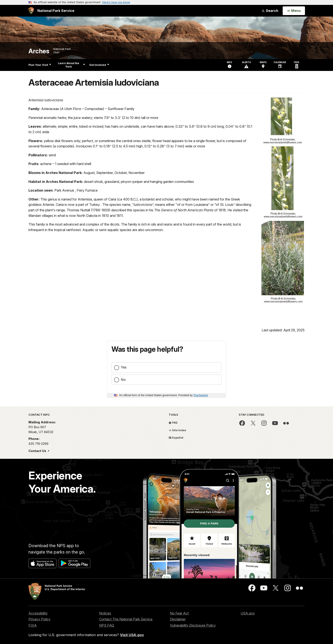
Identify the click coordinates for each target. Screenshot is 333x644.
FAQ (173, 422)
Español (176, 438)
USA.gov (248, 613)
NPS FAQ (107, 625)
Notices (105, 613)
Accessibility (38, 613)
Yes (124, 367)
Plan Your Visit (40, 65)
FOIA (33, 625)
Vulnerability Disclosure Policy (193, 625)
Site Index (177, 430)
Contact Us (38, 451)
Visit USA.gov (132, 635)
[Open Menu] (294, 11)
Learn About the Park (71, 65)
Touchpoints (201, 395)
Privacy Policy (40, 619)
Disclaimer (178, 619)
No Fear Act (179, 613)
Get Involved (99, 65)
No (123, 380)
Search (270, 11)
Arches (39, 51)
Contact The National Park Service (126, 619)
